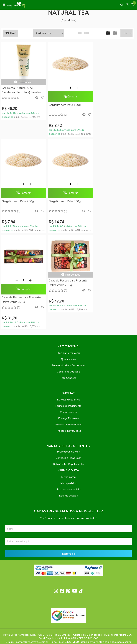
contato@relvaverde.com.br (32, 546)
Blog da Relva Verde (69, 257)
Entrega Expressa (68, 322)
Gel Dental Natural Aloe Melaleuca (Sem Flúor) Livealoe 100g (22, 90)
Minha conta (68, 381)
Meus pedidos (68, 387)
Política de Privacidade (68, 328)
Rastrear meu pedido (68, 393)
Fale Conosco (69, 281)
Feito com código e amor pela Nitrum (69, 615)
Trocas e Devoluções (69, 334)
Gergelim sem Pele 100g (63, 105)
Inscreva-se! (69, 457)
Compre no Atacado (68, 275)
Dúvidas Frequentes (69, 303)
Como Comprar (69, 316)
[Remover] (61, 88)
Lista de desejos (68, 399)
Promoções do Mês (68, 355)
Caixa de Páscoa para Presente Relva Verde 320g (66, 203)
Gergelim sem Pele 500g (18, 201)
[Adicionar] (74, 88)
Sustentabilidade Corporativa (68, 269)
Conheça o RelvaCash (69, 361)
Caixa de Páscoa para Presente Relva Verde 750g (111, 187)
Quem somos (69, 263)
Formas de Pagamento (68, 309)
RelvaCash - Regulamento (68, 368)
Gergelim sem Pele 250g (108, 105)
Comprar (68, 97)
